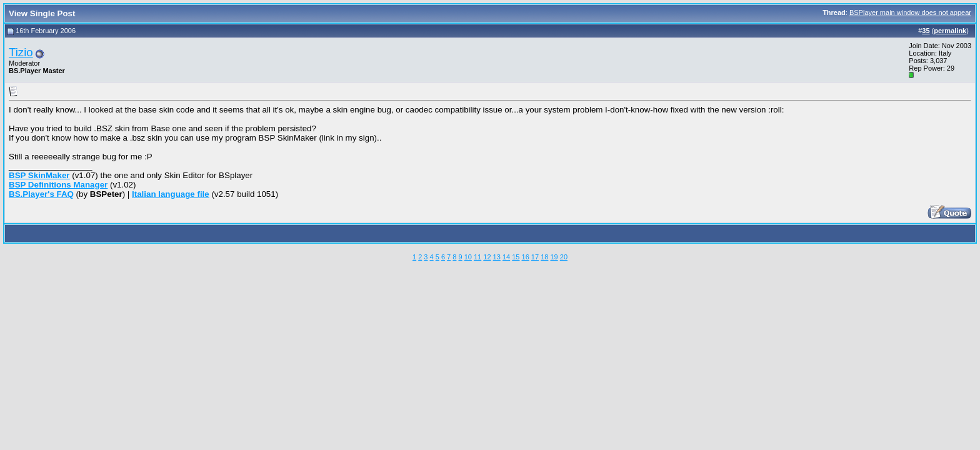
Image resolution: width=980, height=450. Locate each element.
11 (477, 257)
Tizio (21, 52)
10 (468, 257)
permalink (950, 31)
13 (497, 257)
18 (544, 257)
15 (516, 257)
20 (564, 257)
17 (535, 257)
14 (506, 257)
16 (526, 257)
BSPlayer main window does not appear (910, 12)
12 (487, 257)
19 (554, 257)
